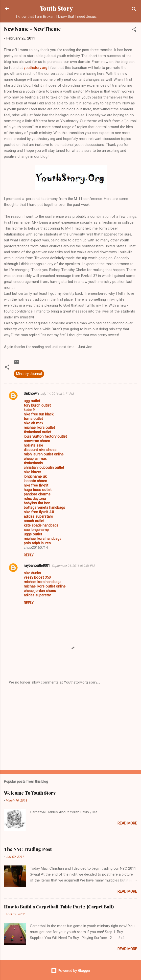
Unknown (31, 393)
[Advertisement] (70, 728)
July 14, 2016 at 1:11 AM (57, 394)
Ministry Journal (29, 374)
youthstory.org (35, 68)
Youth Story (56, 8)
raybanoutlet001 (37, 566)
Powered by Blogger (71, 971)
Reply (29, 555)
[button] (134, 30)
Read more (127, 823)
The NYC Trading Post (28, 849)
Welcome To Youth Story (30, 793)
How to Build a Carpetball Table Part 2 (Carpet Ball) (59, 907)
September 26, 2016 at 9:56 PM (73, 566)
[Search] (134, 10)
